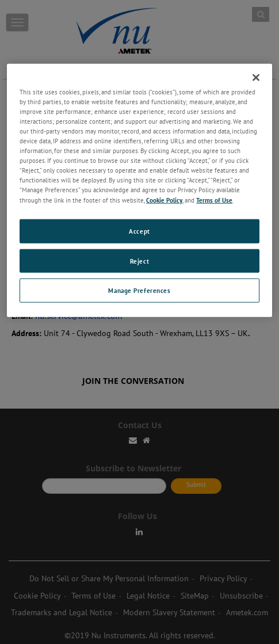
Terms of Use (214, 199)
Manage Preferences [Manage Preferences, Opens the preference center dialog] (139, 290)
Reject (139, 260)
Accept (139, 230)
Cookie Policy (164, 199)
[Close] (256, 78)
